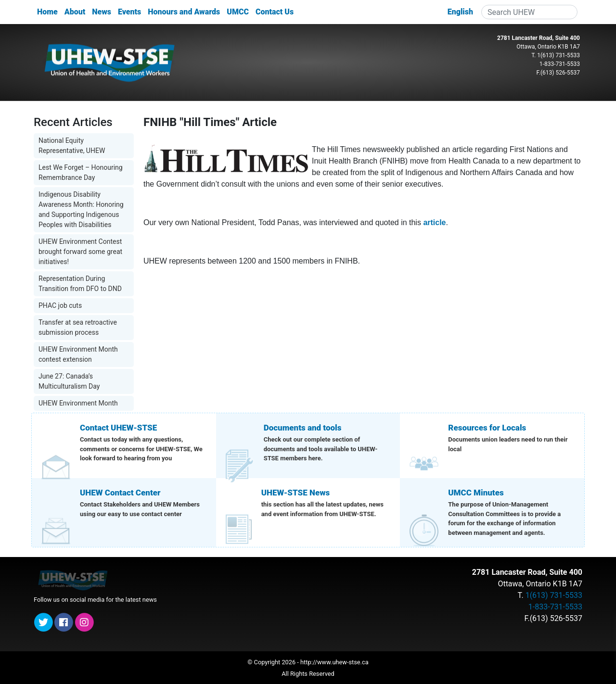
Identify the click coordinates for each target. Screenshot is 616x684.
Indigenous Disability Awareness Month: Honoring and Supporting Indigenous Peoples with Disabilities (81, 209)
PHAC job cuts (60, 305)
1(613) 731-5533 (558, 55)
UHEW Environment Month (78, 403)
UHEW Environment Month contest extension (78, 354)
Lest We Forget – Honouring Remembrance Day (81, 172)
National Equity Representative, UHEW (72, 146)
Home (47, 12)
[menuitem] (460, 12)
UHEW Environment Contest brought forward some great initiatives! (80, 252)
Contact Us (275, 12)
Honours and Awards (184, 12)
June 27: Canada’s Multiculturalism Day (69, 381)
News (102, 12)
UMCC (238, 12)
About (75, 12)
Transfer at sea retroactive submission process (78, 327)
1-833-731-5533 (560, 64)
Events (129, 12)
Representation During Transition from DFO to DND (80, 284)
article (434, 222)
